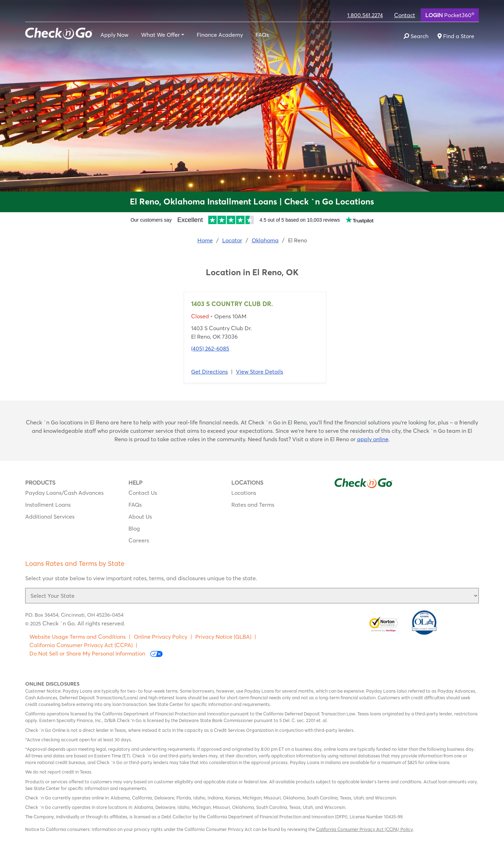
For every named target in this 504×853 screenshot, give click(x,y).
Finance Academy (220, 35)
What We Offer (160, 35)
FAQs (262, 35)
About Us (140, 516)
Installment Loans (48, 505)
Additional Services (50, 516)
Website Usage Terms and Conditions (78, 637)
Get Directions (209, 372)
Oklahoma (265, 240)
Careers (139, 540)
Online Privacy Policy (160, 637)
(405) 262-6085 (210, 348)
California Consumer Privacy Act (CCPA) (81, 645)
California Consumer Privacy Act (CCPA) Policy (365, 829)
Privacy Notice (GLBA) (223, 637)
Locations (244, 493)
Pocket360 (450, 15)
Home (205, 240)
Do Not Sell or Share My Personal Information (96, 654)
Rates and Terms (253, 505)
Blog (134, 528)
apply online (373, 439)
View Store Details (260, 372)
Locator (232, 240)
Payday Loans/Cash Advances (64, 493)
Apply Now (114, 35)
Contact (405, 15)
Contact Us (143, 493)
